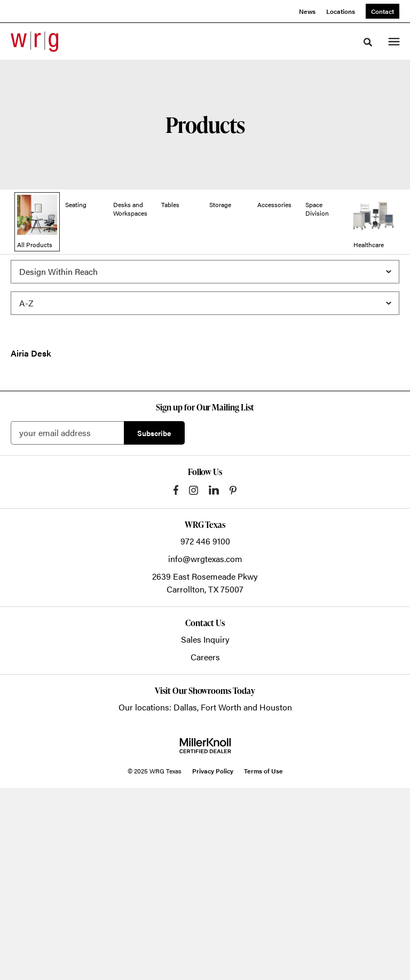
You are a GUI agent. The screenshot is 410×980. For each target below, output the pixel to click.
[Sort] (205, 312)
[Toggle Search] (368, 42)
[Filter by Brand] (205, 280)
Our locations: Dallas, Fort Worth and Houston (205, 899)
